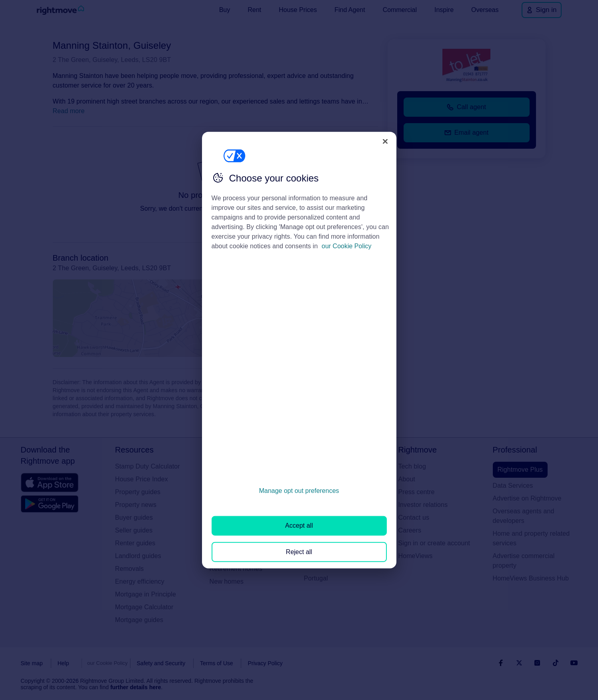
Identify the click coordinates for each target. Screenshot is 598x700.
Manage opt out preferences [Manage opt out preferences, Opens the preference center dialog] (299, 491)
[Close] (385, 141)
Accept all (299, 525)
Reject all (299, 551)
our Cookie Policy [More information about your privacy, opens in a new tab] (347, 246)
